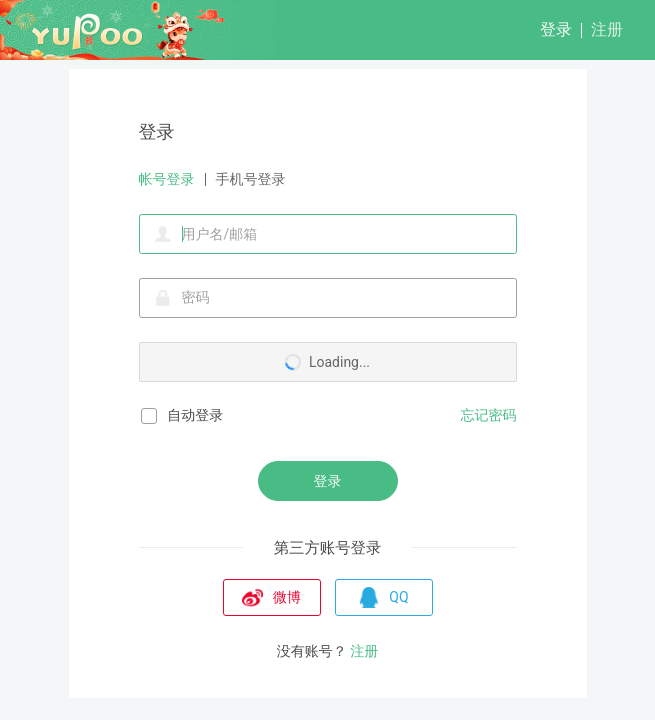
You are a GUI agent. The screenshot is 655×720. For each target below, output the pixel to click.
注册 (607, 29)
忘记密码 (489, 415)
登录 (556, 29)
